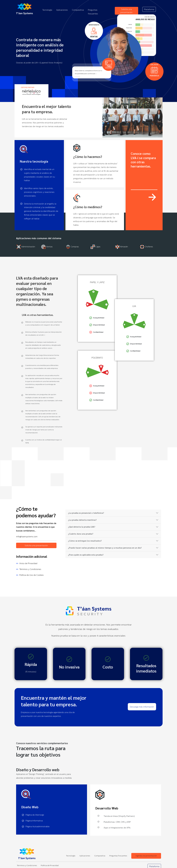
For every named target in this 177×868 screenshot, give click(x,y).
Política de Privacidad (50, 865)
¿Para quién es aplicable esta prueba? (86, 555)
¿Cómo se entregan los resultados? (85, 541)
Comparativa (78, 10)
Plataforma (149, 9)
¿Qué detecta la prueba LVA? (82, 527)
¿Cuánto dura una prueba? (81, 534)
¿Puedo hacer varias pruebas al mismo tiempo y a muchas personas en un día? (105, 548)
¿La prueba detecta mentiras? (82, 520)
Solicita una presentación (126, 11)
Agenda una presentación (146, 856)
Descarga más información (142, 707)
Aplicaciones (62, 10)
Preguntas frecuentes (118, 856)
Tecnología (47, 10)
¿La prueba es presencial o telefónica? (86, 513)
